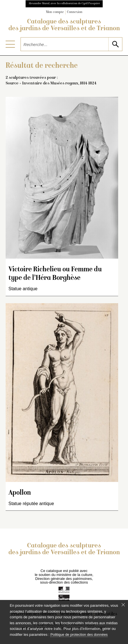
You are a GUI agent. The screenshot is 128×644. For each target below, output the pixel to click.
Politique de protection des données (79, 635)
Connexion (75, 12)
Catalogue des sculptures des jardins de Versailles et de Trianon (64, 25)
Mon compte (55, 12)
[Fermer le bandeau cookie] (123, 605)
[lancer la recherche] (115, 44)
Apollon (20, 493)
